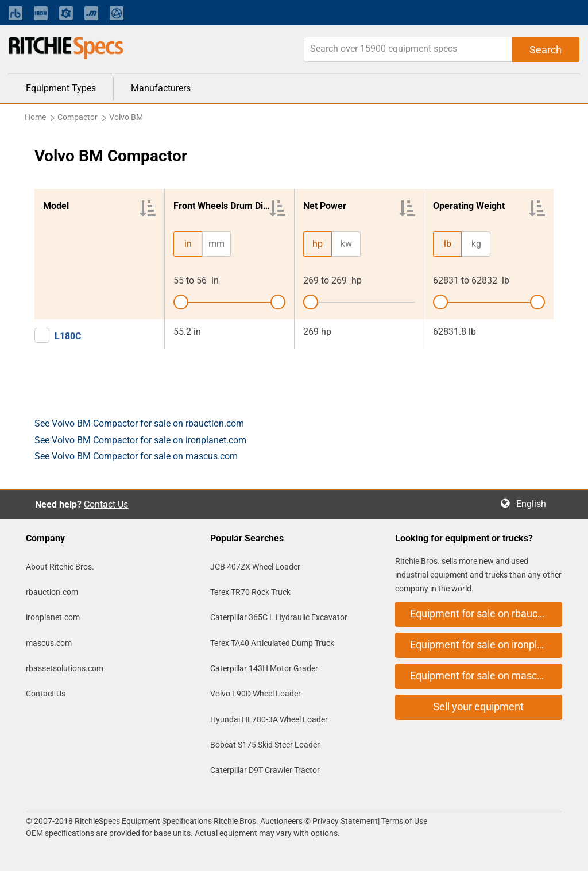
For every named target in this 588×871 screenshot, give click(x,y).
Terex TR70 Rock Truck (250, 592)
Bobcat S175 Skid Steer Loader (265, 745)
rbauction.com (52, 592)
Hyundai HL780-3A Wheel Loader (269, 719)
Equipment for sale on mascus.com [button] (486, 675)
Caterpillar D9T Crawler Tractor (265, 770)
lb (448, 244)
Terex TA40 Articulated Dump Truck (272, 643)
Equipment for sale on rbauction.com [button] (486, 613)
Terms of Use (403, 821)
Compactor (78, 117)
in (188, 244)
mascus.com (49, 643)
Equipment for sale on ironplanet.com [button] (486, 644)
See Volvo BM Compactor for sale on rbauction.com (139, 423)
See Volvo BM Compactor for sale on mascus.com (136, 456)
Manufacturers (161, 88)
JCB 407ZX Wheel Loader (255, 567)
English (535, 504)
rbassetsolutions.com (65, 668)
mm (216, 244)
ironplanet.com (53, 617)
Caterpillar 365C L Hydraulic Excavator (279, 617)
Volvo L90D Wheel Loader (256, 694)
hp (318, 244)
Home (35, 117)
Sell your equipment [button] (478, 707)
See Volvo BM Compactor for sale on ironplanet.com (140, 440)
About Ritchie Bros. (60, 567)
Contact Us (106, 504)
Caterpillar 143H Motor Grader (264, 668)
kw (346, 244)
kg (476, 244)
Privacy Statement (345, 821)
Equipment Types (61, 88)
